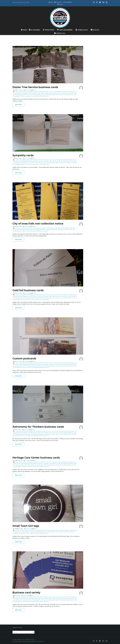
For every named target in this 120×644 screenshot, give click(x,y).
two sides (23, 96)
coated (43, 228)
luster (42, 93)
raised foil (71, 93)
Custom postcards (24, 358)
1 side (16, 92)
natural (54, 93)
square (53, 95)
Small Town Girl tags (26, 526)
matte (50, 93)
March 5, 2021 (16, 595)
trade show (33, 231)
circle (47, 92)
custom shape (58, 92)
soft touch (33, 95)
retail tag (60, 229)
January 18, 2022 (17, 293)
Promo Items (49, 30)
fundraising (63, 228)
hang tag (71, 228)
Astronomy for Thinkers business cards (38, 427)
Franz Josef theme (30, 641)
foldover (72, 92)
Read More (18, 105)
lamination (35, 93)
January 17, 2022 (17, 361)
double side (52, 228)
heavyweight (24, 93)
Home (51, 2)
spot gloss (49, 95)
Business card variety (26, 593)
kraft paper (27, 229)
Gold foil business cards (28, 290)
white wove (46, 96)
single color (72, 229)
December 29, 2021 (18, 460)
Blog (35, 90)
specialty (38, 95)
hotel (75, 228)
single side (16, 231)
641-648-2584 (67, 2)
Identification (16, 229)
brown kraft (35, 92)
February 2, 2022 (17, 226)
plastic (43, 229)
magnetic (46, 93)
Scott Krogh (28, 90)
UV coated (33, 96)
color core (51, 92)
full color (18, 93)
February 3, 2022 (17, 158)
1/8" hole (17, 530)
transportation (39, 231)
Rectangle (52, 229)
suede (65, 95)
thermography (17, 96)
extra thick (64, 92)
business (30, 228)
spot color (43, 95)
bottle (26, 228)
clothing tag (38, 228)
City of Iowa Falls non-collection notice (38, 224)
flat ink (68, 92)
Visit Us (60, 4)
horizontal (30, 93)
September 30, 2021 (18, 529)
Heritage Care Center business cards (36, 458)
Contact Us (58, 2)
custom (47, 228)
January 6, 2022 (17, 430)
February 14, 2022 (17, 90)
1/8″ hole (17, 228)
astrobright (29, 92)
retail (56, 229)
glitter (68, 228)
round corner (65, 229)
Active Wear (35, 30)
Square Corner (26, 231)
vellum (37, 96)
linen (39, 93)
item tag (22, 229)
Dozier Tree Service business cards (35, 87)
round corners (27, 95)
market (32, 229)
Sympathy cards (23, 155)
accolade (22, 228)
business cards (42, 92)
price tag (47, 229)
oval (62, 93)
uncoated (28, 96)
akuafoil (24, 92)
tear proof (74, 95)
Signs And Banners (65, 30)
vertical (41, 96)
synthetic (69, 95)
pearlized (65, 93)
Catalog (95, 30)
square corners (59, 95)
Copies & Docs (82, 30)
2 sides (20, 92)
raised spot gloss (19, 95)
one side (58, 93)
